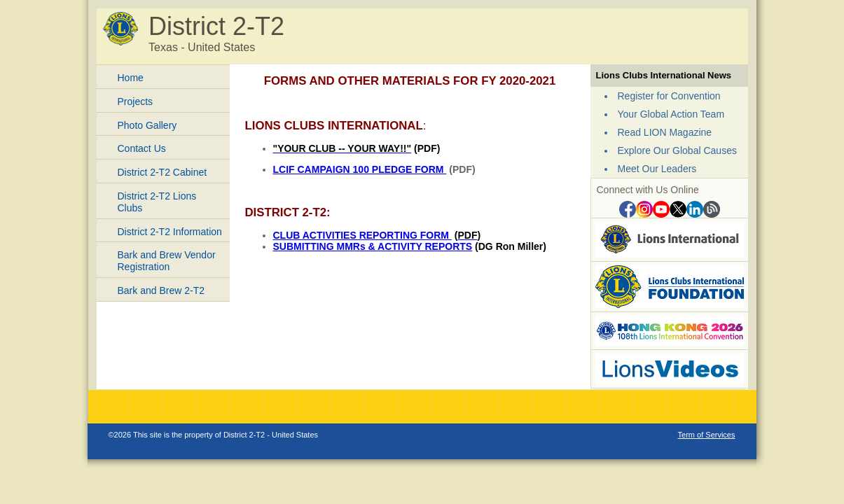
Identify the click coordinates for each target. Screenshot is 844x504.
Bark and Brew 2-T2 (161, 290)
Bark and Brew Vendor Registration (167, 261)
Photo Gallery (147, 125)
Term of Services (707, 435)
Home (131, 78)
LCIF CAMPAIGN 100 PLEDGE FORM (360, 169)
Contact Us (142, 148)
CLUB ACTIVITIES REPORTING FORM (362, 235)
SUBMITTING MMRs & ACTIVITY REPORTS (373, 246)
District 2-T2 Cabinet (162, 172)
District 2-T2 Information (170, 232)
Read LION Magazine (665, 132)
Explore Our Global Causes (677, 150)
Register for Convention (669, 96)
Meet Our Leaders (657, 169)
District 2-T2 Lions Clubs (157, 202)
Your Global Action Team (671, 114)
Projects (136, 101)
